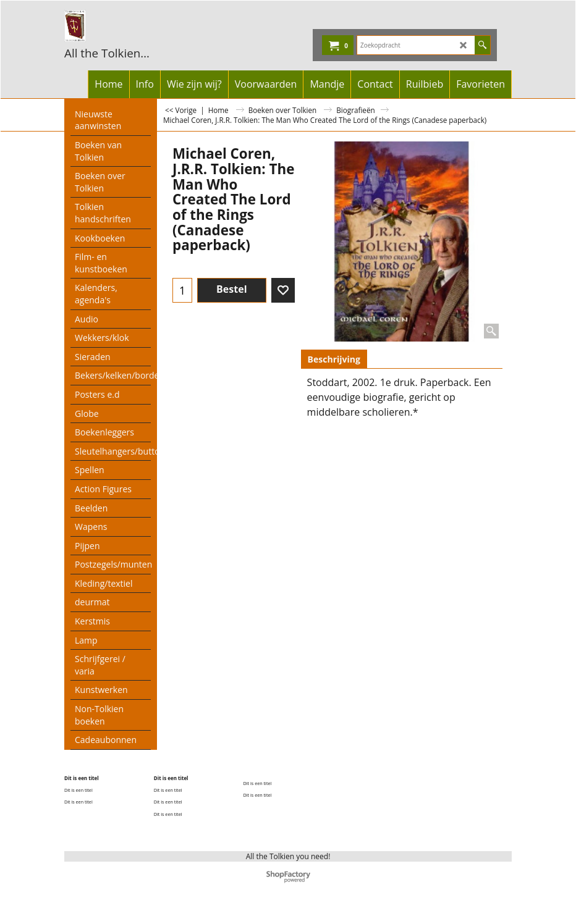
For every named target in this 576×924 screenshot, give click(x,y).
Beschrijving (334, 359)
